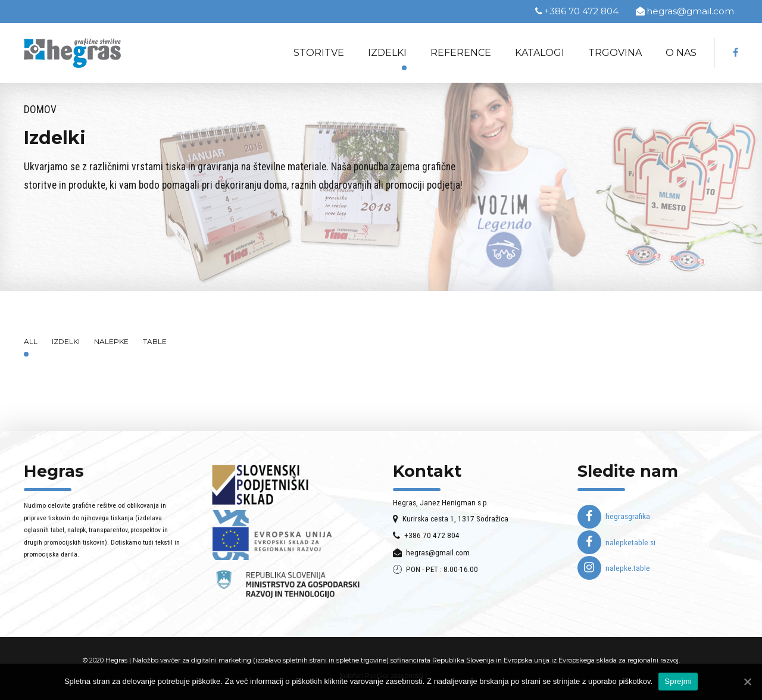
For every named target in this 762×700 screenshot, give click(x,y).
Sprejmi (678, 681)
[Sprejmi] (747, 682)
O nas (681, 53)
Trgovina (615, 53)
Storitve (319, 53)
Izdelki (387, 53)
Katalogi (540, 53)
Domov (40, 110)
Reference (461, 53)
